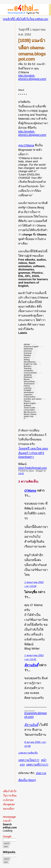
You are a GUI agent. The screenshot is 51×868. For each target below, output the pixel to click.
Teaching (27, 368)
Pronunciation (30, 397)
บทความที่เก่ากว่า (37, 764)
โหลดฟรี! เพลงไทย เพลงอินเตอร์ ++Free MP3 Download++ (33, 453)
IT (24, 419)
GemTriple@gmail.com (33, 468)
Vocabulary (28, 371)
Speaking (28, 375)
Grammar (28, 353)
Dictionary (28, 377)
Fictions (27, 386)
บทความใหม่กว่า (29, 760)
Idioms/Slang (29, 381)
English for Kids (30, 364)
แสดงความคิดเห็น (28, 753)
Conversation (29, 410)
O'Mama (30, 490)
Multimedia (28, 349)
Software (27, 405)
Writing (27, 360)
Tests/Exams (29, 384)
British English (30, 403)
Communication (30, 373)
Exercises (28, 351)
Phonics (27, 401)
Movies (27, 379)
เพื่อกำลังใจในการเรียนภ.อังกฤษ (10, 796)
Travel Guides (30, 408)
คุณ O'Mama (26, 145)
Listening (27, 388)
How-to (27, 357)
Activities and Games (33, 399)
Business (28, 366)
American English (31, 347)
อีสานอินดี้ (31, 665)
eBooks (27, 344)
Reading (27, 355)
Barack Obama (30, 414)
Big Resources (30, 412)
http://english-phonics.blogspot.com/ (32, 77)
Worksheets (29, 392)
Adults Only (29, 416)
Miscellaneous (30, 362)
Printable (27, 390)
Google (7, 836)
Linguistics (28, 395)
